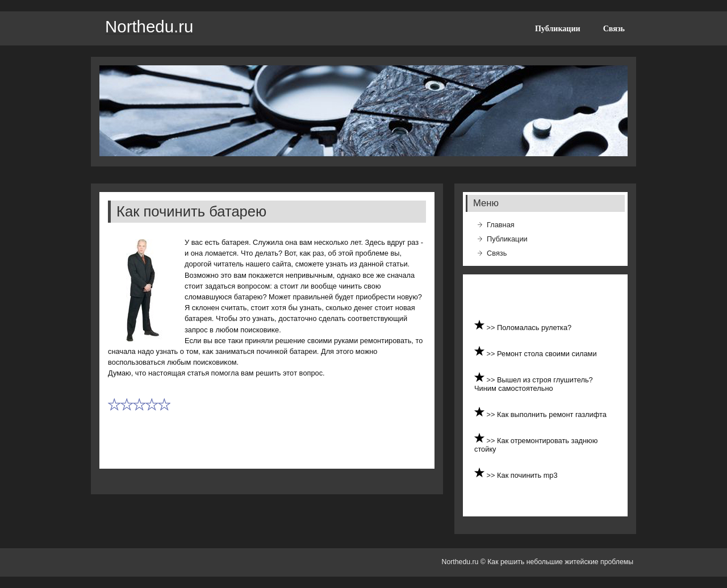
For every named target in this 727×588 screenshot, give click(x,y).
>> (492, 328)
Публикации (558, 28)
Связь (614, 28)
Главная (501, 225)
